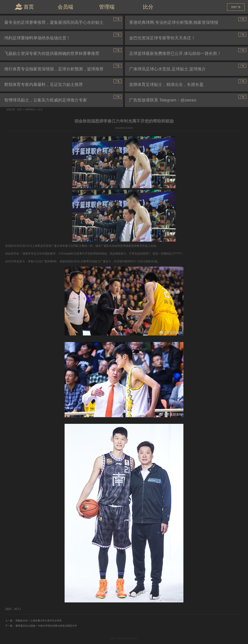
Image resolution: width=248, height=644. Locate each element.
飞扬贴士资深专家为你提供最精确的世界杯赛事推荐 (52, 53)
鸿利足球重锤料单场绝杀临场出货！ (37, 38)
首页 (24, 7)
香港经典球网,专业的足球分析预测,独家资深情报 (174, 22)
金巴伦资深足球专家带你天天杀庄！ (162, 38)
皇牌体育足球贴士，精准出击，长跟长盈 (166, 84)
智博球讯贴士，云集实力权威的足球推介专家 (46, 100)
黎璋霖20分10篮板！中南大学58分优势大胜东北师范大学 (46, 626)
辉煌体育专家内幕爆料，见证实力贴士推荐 (44, 84)
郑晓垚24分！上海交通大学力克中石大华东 (38, 621)
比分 (148, 7)
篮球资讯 (30, 109)
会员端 (65, 7)
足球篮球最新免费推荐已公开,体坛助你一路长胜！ (175, 53)
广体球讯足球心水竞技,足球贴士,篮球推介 (167, 69)
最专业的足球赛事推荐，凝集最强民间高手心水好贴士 (54, 22)
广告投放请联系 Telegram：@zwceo (163, 100)
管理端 (107, 7)
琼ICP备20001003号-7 (124, 639)
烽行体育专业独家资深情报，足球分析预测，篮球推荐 (54, 69)
